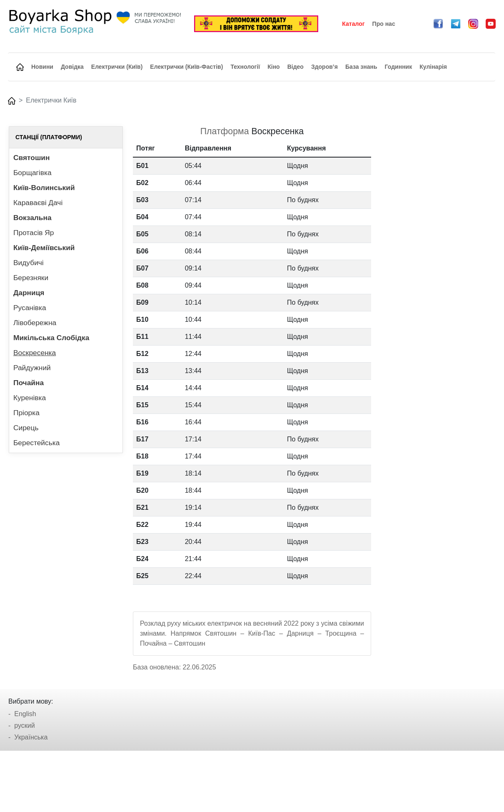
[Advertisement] (438, 251)
